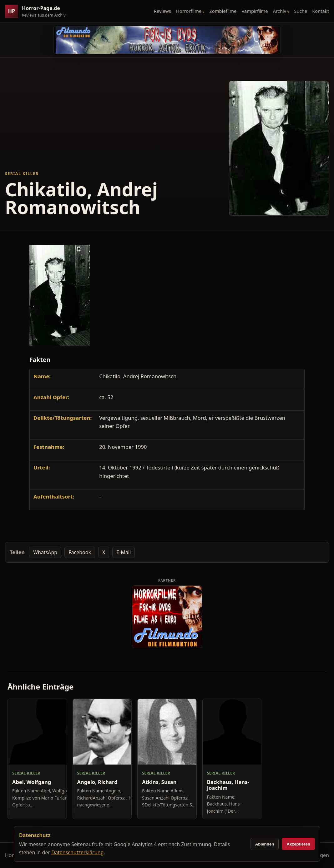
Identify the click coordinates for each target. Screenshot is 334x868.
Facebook (80, 552)
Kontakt (321, 11)
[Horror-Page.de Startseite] (38, 11)
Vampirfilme (255, 11)
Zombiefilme (223, 11)
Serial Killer (22, 174)
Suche (301, 11)
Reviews (162, 11)
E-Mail (124, 552)
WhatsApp (45, 552)
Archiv (280, 11)
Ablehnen (265, 844)
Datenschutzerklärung (77, 852)
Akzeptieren (298, 844)
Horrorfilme (189, 11)
